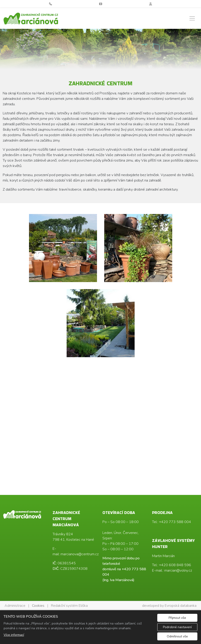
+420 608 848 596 (175, 565)
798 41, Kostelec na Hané (73, 540)
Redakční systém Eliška (69, 606)
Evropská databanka (181, 606)
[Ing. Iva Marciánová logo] (31, 18)
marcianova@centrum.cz (80, 554)
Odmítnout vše (177, 636)
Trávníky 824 (63, 534)
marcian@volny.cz (178, 570)
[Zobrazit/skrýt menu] (192, 18)
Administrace (15, 606)
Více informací (14, 635)
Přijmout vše (177, 618)
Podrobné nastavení (177, 627)
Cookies (38, 606)
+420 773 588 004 (175, 522)
